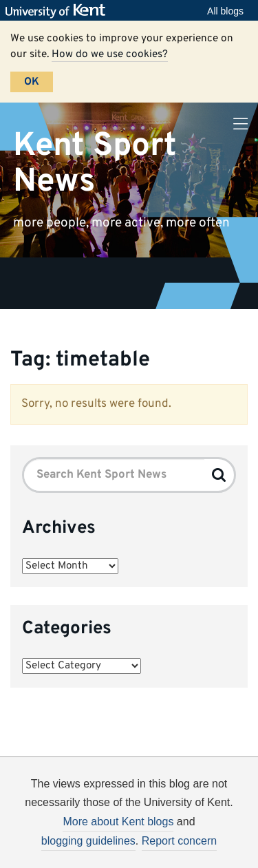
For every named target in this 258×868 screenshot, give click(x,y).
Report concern (179, 841)
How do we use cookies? (110, 54)
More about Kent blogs (118, 822)
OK (32, 82)
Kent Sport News (95, 163)
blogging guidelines (88, 841)
